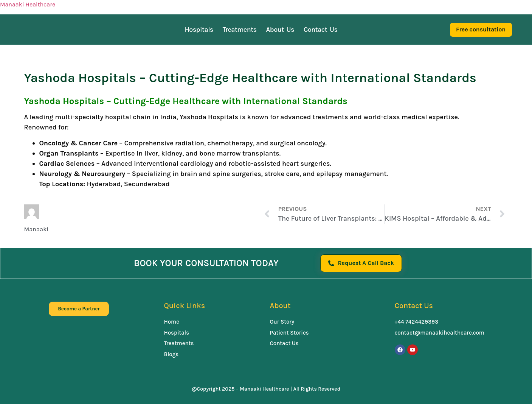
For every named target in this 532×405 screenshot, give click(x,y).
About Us (280, 30)
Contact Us (321, 30)
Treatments (240, 30)
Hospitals (199, 30)
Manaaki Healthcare (28, 4)
